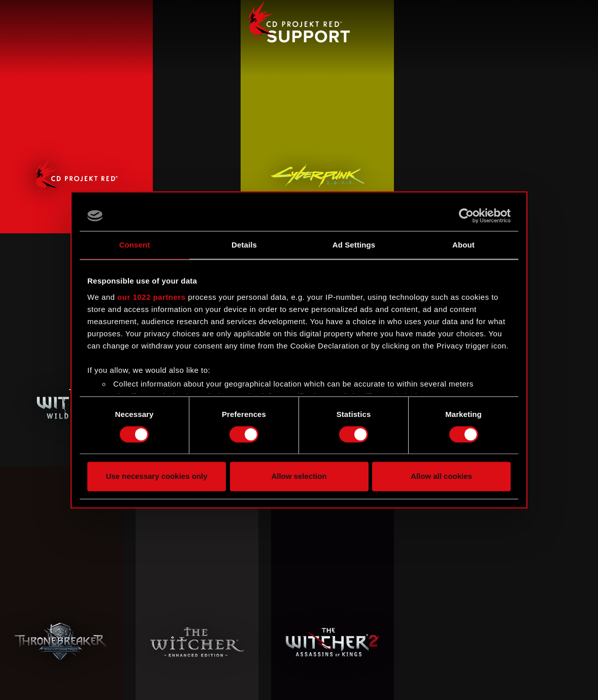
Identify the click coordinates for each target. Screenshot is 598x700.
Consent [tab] (135, 245)
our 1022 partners (151, 297)
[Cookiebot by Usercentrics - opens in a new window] (466, 216)
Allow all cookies (441, 477)
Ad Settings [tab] (354, 245)
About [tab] (463, 245)
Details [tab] (244, 245)
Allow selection (299, 477)
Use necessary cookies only (156, 477)
